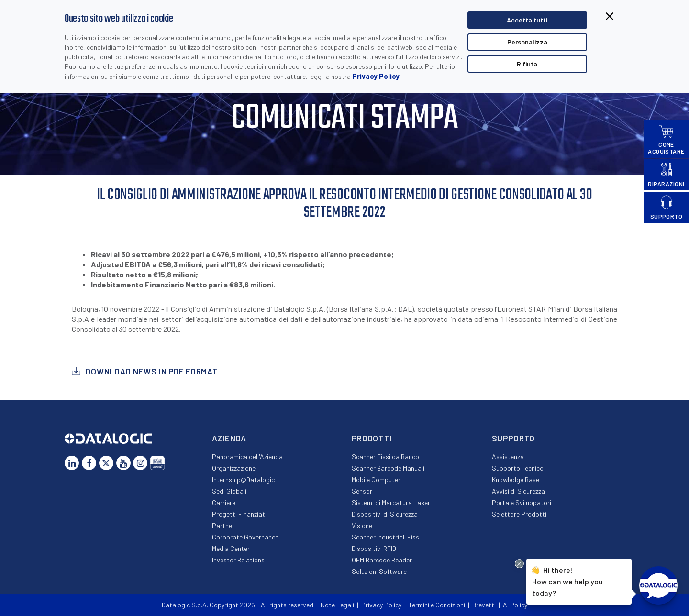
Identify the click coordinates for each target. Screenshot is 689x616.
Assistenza (508, 456)
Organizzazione (234, 468)
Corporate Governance (245, 537)
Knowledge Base (516, 479)
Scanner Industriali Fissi (386, 537)
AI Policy (515, 605)
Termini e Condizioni (437, 605)
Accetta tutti (527, 20)
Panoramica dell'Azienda (247, 456)
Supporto (514, 438)
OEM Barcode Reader (382, 560)
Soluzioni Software (379, 571)
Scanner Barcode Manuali (388, 468)
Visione (362, 525)
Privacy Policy (376, 76)
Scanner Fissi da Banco (385, 456)
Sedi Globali (229, 491)
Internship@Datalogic (243, 479)
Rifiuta (527, 64)
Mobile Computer (376, 479)
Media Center (231, 548)
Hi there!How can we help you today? (567, 580)
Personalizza (527, 42)
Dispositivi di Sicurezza (385, 514)
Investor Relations (238, 560)
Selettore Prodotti (519, 514)
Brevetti (484, 605)
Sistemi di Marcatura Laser (391, 502)
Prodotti (372, 438)
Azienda (229, 438)
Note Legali (337, 605)
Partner (223, 525)
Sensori (363, 491)
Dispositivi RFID (374, 548)
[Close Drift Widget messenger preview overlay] (519, 564)
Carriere (224, 502)
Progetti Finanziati (239, 514)
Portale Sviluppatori (522, 502)
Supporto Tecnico (518, 468)
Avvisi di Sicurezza (518, 491)
